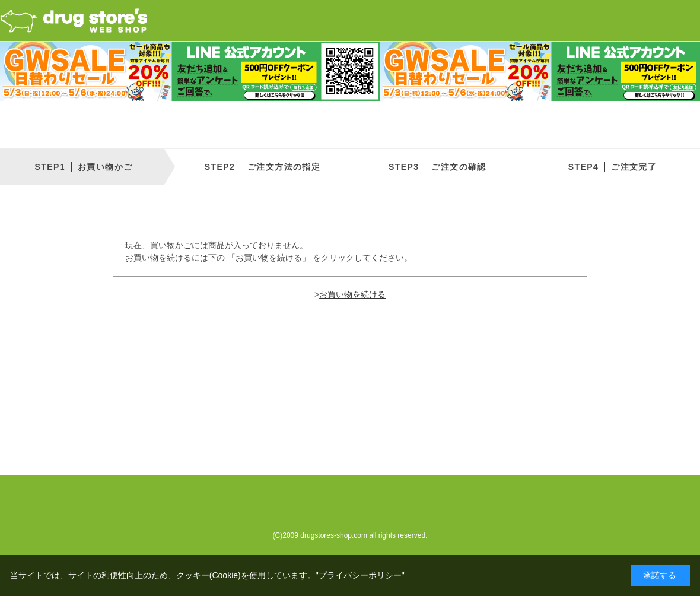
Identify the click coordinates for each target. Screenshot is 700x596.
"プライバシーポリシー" (360, 575)
